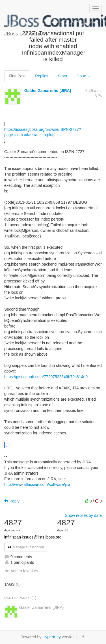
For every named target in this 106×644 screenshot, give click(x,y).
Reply (12, 501)
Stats (62, 76)
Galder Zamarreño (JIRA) (48, 91)
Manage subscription (26, 547)
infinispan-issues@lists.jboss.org (33, 537)
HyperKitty (52, 637)
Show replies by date (83, 515)
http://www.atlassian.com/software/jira (37, 484)
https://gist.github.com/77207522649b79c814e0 (46, 377)
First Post (17, 76)
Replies (42, 76)
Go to (83, 76)
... (8, 445)
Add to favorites (21, 571)
